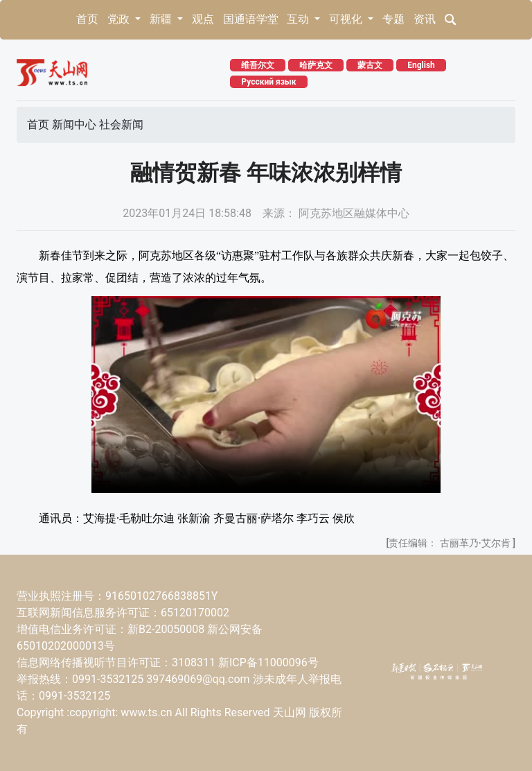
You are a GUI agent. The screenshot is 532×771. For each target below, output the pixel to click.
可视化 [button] (347, 19)
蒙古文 (370, 65)
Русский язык (268, 82)
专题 (393, 19)
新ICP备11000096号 (268, 662)
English (421, 65)
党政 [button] (120, 19)
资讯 (425, 19)
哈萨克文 (316, 65)
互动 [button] (299, 19)
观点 (203, 19)
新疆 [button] (162, 19)
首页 (87, 19)
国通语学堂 (251, 19)
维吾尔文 (258, 65)
